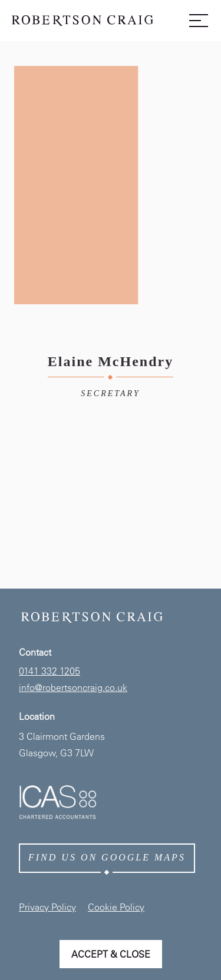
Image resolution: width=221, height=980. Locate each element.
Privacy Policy (47, 907)
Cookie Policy (116, 907)
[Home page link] (83, 24)
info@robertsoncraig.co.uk (73, 687)
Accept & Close (111, 954)
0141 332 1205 (50, 671)
